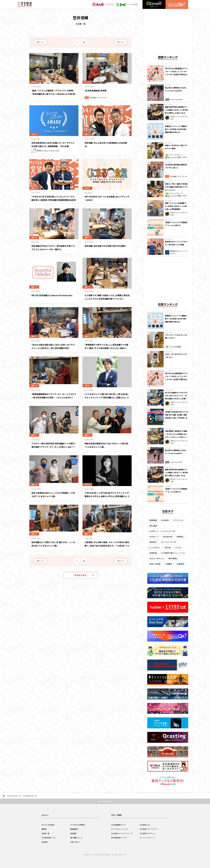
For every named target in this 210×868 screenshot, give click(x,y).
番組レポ (88, 134)
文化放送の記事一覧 (14, 796)
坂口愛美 (153, 526)
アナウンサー (179, 520)
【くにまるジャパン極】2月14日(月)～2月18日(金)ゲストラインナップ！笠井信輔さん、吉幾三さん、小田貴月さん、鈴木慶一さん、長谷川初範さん (107, 399)
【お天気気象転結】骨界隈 (98, 90)
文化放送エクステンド (148, 833)
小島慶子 (169, 564)
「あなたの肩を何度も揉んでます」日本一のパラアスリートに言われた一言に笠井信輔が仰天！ (54, 348)
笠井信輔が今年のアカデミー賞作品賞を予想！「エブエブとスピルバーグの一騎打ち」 (53, 249)
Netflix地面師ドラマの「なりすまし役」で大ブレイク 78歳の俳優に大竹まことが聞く (176, 396)
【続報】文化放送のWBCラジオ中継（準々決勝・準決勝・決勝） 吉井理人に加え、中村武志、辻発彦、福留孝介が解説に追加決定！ (177, 418)
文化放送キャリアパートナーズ (123, 833)
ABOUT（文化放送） (49, 825)
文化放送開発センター (120, 825)
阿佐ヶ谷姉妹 (155, 564)
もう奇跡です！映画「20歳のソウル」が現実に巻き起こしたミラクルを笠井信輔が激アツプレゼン (107, 298)
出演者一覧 (46, 833)
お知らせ (35, 82)
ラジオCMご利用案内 (78, 825)
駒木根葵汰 (173, 558)
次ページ (121, 42)
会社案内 (45, 842)
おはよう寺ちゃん (157, 558)
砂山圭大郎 (168, 537)
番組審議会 (74, 829)
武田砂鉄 (153, 553)
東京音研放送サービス (120, 838)
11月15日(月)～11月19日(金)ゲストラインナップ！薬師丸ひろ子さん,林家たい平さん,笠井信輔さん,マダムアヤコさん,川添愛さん (107, 498)
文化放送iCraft (145, 825)
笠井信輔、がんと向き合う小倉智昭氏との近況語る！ (107, 144)
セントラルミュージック (120, 829)
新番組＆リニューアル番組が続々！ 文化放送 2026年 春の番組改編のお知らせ (176, 129)
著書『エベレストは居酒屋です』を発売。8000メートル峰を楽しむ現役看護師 (176, 206)
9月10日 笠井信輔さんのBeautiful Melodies (50, 297)
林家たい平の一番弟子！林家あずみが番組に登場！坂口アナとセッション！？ (176, 187)
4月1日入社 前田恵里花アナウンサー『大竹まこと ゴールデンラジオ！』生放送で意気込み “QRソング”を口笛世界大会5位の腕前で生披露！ (176, 74)
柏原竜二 (181, 537)
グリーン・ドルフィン (148, 838)
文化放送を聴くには (49, 838)
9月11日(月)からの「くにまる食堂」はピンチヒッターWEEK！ (107, 198)
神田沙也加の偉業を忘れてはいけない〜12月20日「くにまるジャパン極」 (106, 445)
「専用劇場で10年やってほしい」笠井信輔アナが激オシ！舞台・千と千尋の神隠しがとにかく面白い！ (106, 348)
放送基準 (74, 833)
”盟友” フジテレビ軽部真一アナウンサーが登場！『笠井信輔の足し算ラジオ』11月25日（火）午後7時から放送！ (53, 94)
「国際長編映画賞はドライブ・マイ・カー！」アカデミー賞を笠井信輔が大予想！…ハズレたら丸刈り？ (54, 397)
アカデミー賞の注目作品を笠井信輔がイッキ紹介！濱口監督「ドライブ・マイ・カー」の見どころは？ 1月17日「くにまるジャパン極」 (54, 448)
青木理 (168, 547)
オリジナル (88, 82)
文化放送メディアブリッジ (150, 829)
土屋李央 (181, 564)
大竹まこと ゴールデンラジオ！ (163, 531)
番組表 (44, 829)
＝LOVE (178, 547)
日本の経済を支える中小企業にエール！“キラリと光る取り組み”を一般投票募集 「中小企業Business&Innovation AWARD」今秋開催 (54, 148)
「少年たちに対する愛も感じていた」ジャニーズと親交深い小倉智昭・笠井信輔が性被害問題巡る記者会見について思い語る (53, 200)
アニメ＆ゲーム (100, 4)
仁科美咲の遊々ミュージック (173, 553)
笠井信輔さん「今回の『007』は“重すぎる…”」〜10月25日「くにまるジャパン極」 (54, 544)
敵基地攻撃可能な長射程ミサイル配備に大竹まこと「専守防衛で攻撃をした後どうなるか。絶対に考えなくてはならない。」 (177, 113)
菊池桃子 (153, 542)
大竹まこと (154, 537)
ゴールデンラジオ (169, 542)
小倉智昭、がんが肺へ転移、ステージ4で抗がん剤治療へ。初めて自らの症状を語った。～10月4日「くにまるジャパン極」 (107, 545)
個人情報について (77, 838)
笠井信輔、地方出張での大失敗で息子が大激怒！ (107, 247)
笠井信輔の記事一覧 (30, 796)
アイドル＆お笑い (126, 4)
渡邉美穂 (153, 520)
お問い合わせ (75, 842)
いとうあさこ (155, 547)
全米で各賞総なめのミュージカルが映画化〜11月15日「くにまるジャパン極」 (53, 494)
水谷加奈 (165, 520)
